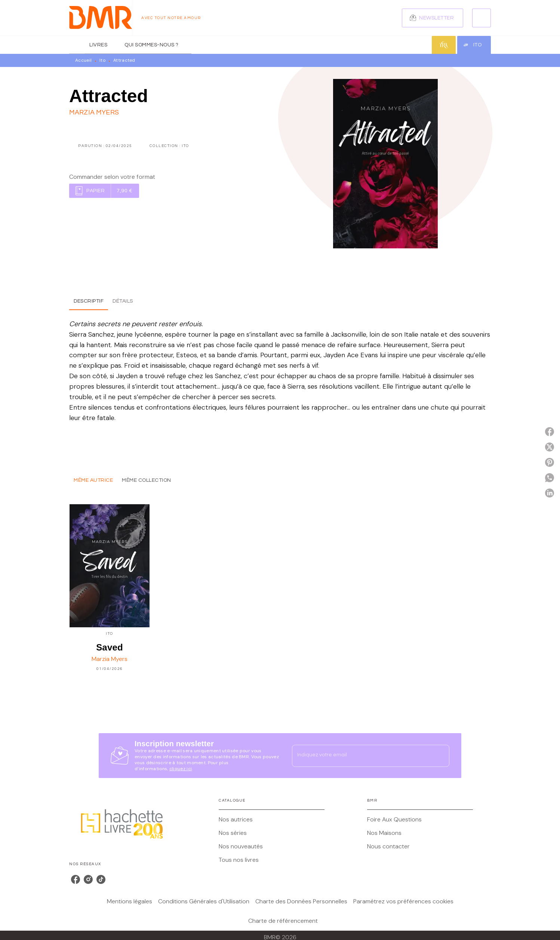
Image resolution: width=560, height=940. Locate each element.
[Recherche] (481, 18)
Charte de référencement (283, 921)
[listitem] (76, 879)
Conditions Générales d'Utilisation (204, 901)
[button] (433, 18)
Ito (102, 60)
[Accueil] (101, 18)
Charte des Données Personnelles (301, 901)
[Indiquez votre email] (361, 756)
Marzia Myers (94, 112)
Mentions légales (130, 901)
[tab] (77, 45)
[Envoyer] (440, 756)
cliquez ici (181, 769)
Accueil (83, 60)
